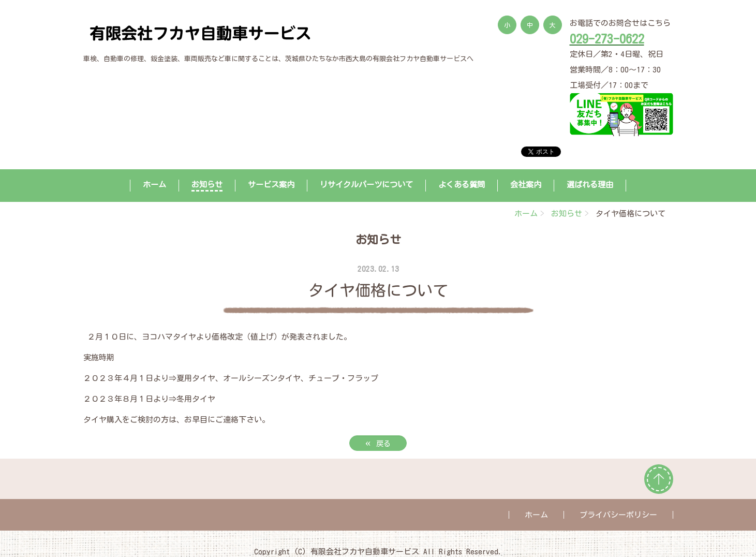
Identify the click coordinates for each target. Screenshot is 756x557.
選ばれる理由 (590, 185)
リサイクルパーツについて (366, 185)
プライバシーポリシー (618, 515)
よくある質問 (462, 185)
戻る (378, 442)
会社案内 (526, 185)
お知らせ (207, 185)
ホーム (154, 185)
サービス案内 (271, 185)
